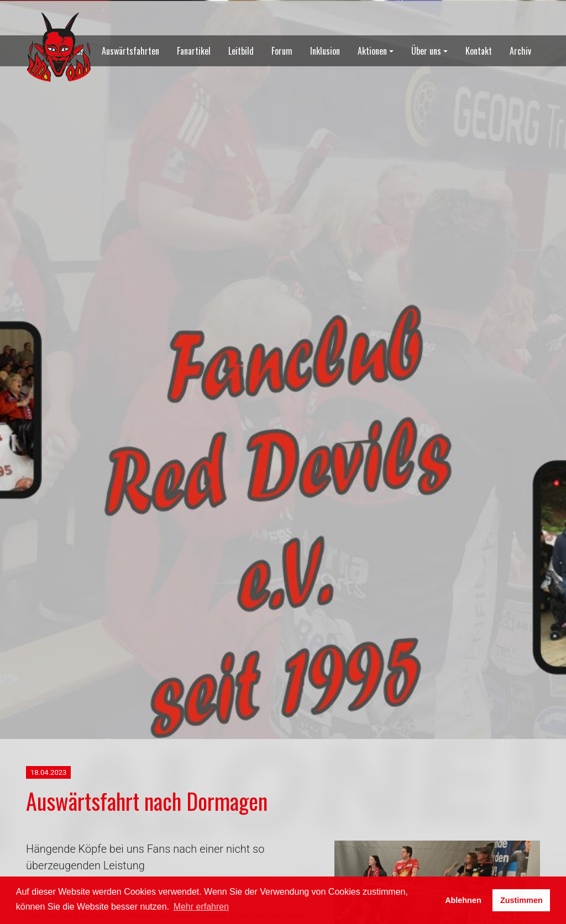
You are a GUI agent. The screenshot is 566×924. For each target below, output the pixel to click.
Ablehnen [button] (463, 900)
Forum (282, 51)
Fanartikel (194, 51)
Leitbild (241, 51)
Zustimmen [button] (522, 900)
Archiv (520, 51)
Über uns (426, 51)
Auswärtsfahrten (130, 51)
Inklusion (325, 51)
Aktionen (372, 51)
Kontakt (479, 51)
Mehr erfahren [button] (201, 907)
